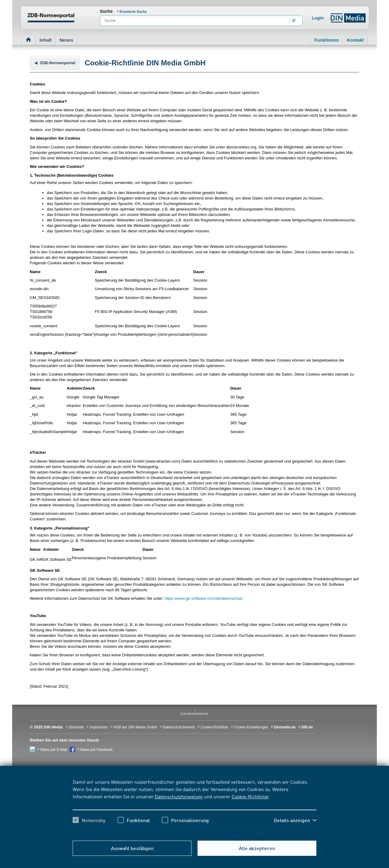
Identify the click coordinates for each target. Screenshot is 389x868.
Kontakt (355, 40)
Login (318, 18)
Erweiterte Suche (133, 12)
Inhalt (46, 40)
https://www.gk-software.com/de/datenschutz (203, 598)
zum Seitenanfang (194, 714)
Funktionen (327, 40)
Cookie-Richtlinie (250, 796)
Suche (106, 11)
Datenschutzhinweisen (179, 796)
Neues (66, 40)
